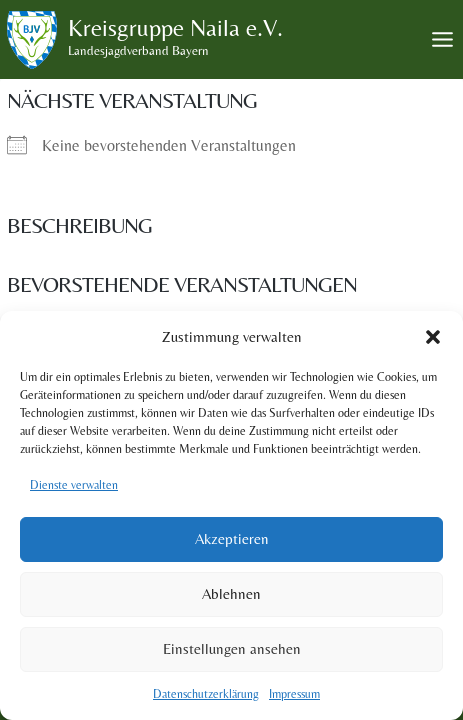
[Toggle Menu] (442, 39)
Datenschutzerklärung (206, 694)
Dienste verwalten (74, 485)
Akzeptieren (232, 538)
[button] (433, 337)
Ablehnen (231, 593)
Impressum (294, 694)
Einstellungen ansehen (232, 648)
